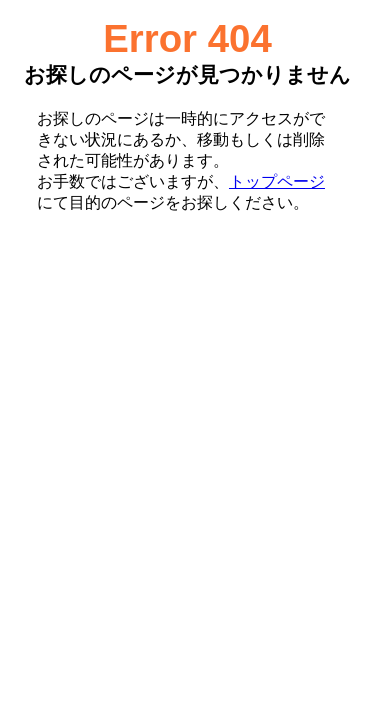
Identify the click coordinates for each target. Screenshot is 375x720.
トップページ (277, 181)
